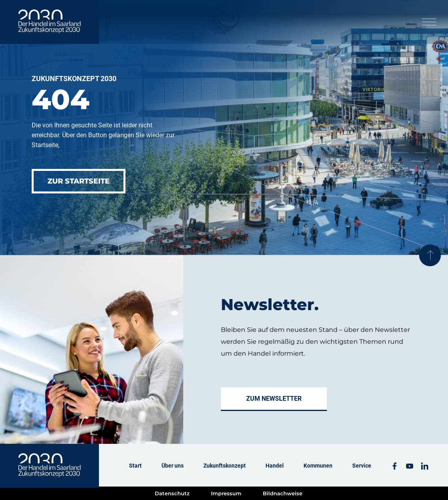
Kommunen (318, 466)
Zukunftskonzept (225, 466)
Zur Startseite (79, 181)
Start (135, 466)
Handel (275, 466)
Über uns (173, 466)
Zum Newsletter (274, 399)
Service (362, 466)
